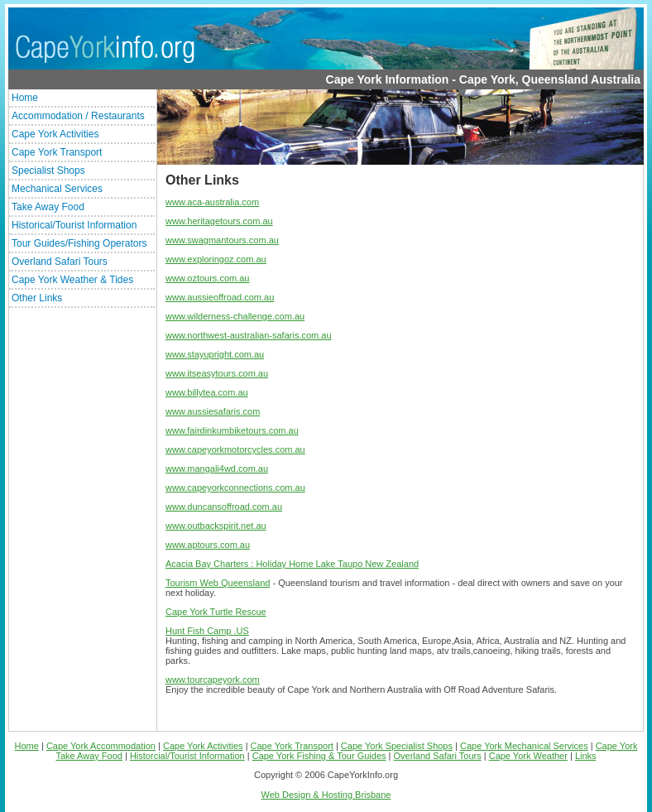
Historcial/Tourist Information (187, 756)
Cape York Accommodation (101, 746)
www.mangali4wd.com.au (217, 468)
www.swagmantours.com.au (222, 240)
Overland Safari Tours (60, 262)
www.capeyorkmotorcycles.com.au (235, 449)
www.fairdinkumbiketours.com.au (232, 430)
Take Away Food (48, 207)
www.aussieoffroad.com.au (220, 297)
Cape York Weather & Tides (72, 280)
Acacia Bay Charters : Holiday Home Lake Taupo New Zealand (292, 564)
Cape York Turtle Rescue (216, 612)
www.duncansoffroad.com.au (224, 507)
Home (25, 98)
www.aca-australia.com (212, 202)
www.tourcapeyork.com (213, 680)
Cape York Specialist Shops (397, 746)
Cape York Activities (55, 134)
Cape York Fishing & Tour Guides (319, 756)
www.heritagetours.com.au (219, 221)
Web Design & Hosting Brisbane (326, 795)
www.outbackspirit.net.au (216, 526)
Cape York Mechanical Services (524, 746)
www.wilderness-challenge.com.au (235, 316)
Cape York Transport (57, 152)
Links (586, 756)
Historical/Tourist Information (74, 225)
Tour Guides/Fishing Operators (79, 243)
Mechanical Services (57, 189)
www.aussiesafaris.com (213, 411)
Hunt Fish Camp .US (207, 631)
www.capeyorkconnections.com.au (235, 488)
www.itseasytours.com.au (217, 373)
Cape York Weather (528, 756)
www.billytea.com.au (207, 392)
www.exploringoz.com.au (216, 259)
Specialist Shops (48, 171)
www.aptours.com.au (208, 545)
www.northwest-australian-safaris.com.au (249, 335)
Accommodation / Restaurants (78, 116)
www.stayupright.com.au (215, 354)
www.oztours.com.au (207, 278)
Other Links (37, 298)
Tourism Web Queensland (218, 583)
